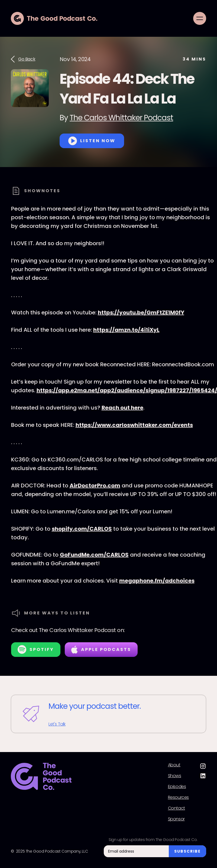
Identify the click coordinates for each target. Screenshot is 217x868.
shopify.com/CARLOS (82, 529)
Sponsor (176, 819)
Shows (175, 776)
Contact (176, 808)
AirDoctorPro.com (95, 485)
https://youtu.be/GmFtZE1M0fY (141, 312)
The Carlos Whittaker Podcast (121, 118)
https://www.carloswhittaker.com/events (134, 425)
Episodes (177, 787)
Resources (178, 797)
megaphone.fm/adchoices (157, 581)
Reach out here (122, 408)
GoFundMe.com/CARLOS (94, 555)
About (174, 765)
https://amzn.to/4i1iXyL (126, 330)
